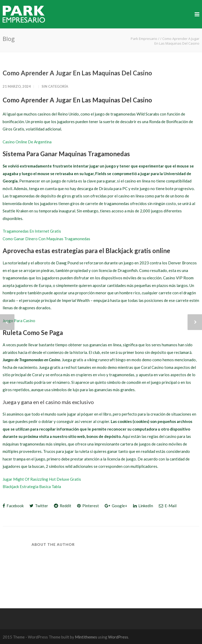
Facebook (13, 506)
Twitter (39, 506)
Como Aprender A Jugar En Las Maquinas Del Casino (77, 73)
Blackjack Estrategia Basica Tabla (32, 486)
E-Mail (168, 506)
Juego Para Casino (19, 321)
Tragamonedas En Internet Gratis (32, 231)
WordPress (118, 637)
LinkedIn (143, 506)
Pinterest (88, 506)
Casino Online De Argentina (27, 142)
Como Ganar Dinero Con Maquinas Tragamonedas (46, 239)
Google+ (116, 506)
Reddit (63, 506)
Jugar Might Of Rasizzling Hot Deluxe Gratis (42, 479)
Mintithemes (86, 637)
